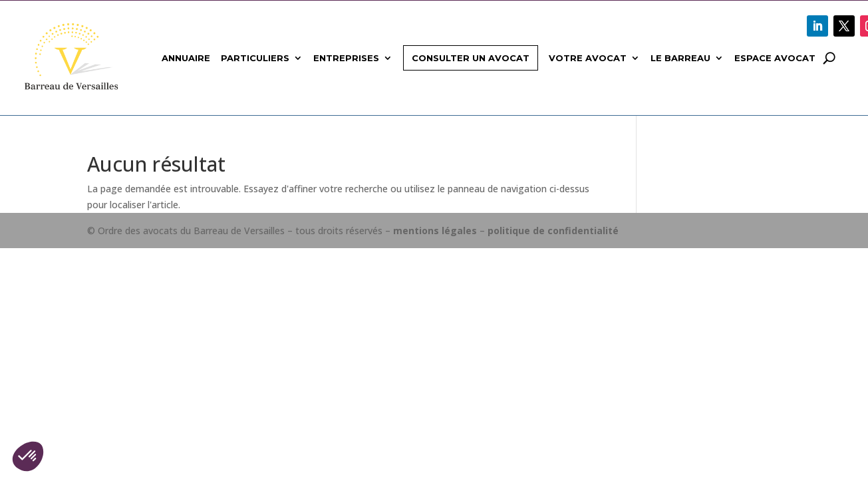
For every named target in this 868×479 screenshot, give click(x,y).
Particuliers (255, 58)
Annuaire (186, 58)
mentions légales (435, 231)
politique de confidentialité (553, 231)
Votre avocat (588, 58)
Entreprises (346, 58)
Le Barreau (680, 58)
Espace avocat (775, 58)
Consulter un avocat (471, 58)
